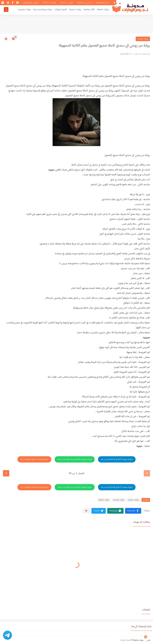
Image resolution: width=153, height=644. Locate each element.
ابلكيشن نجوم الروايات (30, 3)
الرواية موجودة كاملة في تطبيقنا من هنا (34, 459)
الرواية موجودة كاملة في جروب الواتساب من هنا (75, 459)
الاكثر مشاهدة (89, 10)
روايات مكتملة (103, 10)
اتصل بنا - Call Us (66, 3)
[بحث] (6, 10)
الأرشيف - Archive (49, 3)
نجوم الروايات (125, 640)
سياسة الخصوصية (103, 3)
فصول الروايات (61, 10)
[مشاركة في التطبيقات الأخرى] (86, 511)
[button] (133, 511)
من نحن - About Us (85, 3)
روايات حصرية (75, 10)
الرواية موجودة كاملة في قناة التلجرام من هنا (117, 459)
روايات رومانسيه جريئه (42, 10)
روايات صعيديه (24, 10)
